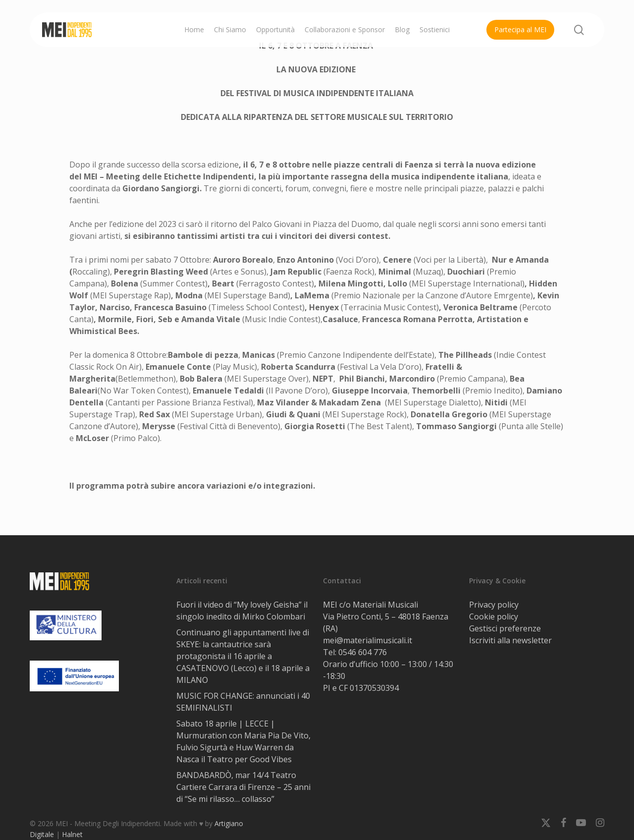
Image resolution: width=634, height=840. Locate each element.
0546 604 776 (363, 652)
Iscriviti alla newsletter (510, 640)
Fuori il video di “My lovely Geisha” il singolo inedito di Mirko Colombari (242, 611)
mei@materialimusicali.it (368, 640)
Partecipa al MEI (520, 29)
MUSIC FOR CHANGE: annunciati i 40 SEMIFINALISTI (243, 702)
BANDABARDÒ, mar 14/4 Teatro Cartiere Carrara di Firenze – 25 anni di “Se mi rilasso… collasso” (243, 787)
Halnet (72, 834)
